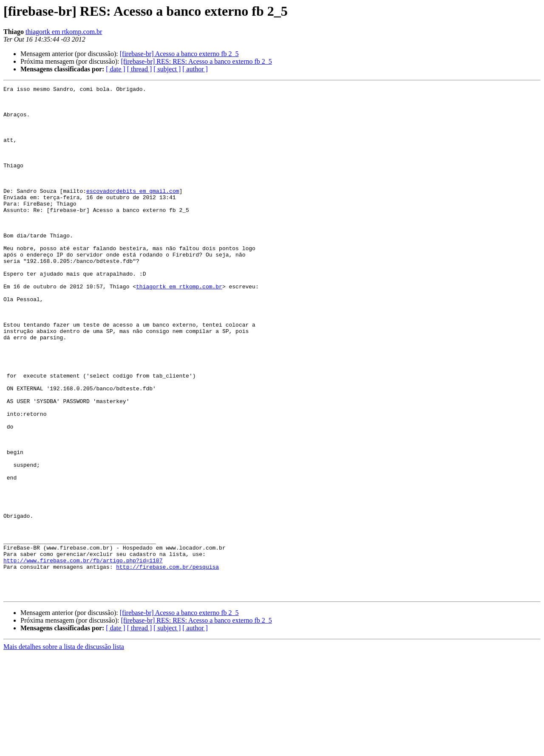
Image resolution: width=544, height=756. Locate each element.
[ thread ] (140, 69)
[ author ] (195, 69)
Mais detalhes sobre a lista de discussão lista (64, 749)
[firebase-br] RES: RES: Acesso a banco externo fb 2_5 (196, 61)
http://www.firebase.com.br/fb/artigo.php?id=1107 (83, 656)
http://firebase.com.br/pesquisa (167, 663)
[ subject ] (167, 69)
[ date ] (115, 69)
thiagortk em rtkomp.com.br (64, 32)
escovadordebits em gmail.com (133, 212)
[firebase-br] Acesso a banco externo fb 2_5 (179, 54)
